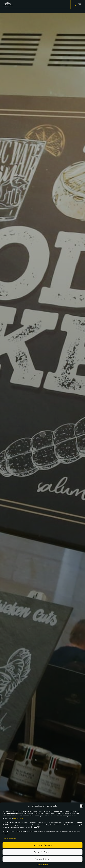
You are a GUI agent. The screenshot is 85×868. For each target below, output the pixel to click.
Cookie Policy (18, 818)
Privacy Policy (42, 865)
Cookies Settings (42, 859)
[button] (81, 806)
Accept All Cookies (42, 845)
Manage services (10, 838)
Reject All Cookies (43, 852)
